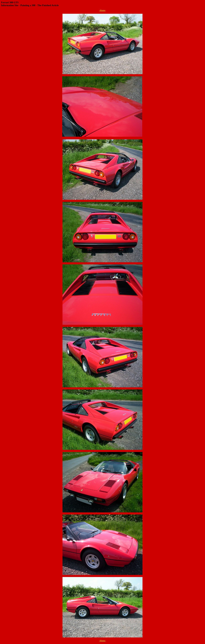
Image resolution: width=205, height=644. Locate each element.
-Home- (102, 10)
